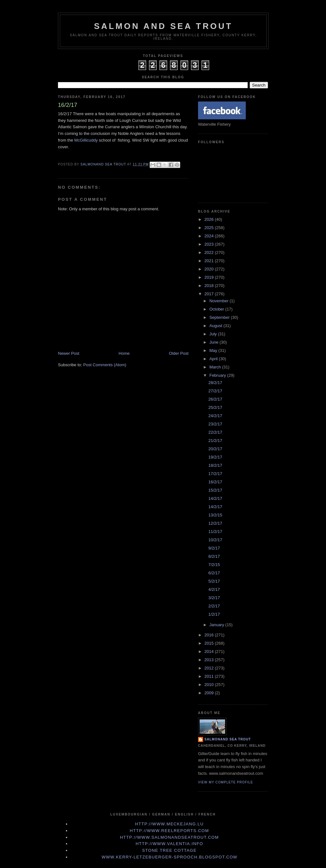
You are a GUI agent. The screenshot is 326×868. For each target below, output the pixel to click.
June (215, 342)
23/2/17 (215, 424)
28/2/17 (215, 383)
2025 (210, 228)
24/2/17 (215, 416)
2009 (210, 693)
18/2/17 (215, 465)
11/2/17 (215, 532)
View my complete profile (226, 782)
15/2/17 (215, 490)
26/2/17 (215, 399)
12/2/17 (215, 523)
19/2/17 (215, 457)
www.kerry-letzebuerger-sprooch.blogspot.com (169, 857)
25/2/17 (215, 407)
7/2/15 (214, 565)
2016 (210, 635)
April (214, 359)
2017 (210, 294)
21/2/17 (215, 441)
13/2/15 (215, 515)
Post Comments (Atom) (105, 365)
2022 (210, 252)
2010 (210, 685)
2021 (210, 261)
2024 (210, 236)
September (220, 317)
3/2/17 (214, 598)
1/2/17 (214, 614)
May (214, 350)
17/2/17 (215, 474)
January (217, 625)
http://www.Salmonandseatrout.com (170, 837)
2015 (210, 643)
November (220, 301)
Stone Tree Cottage (169, 850)
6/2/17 (214, 573)
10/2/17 (215, 540)
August (216, 326)
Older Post (179, 353)
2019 (210, 277)
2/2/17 (214, 606)
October (217, 309)
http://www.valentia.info (169, 844)
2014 (210, 651)
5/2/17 (214, 581)
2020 (210, 269)
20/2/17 (215, 449)
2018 (210, 286)
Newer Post (69, 353)
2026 (210, 219)
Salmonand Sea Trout (228, 739)
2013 (210, 660)
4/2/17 (214, 589)
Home (124, 353)
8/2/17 (214, 556)
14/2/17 (215, 498)
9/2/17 (214, 548)
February (218, 375)
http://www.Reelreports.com (170, 831)
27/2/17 (215, 391)
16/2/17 (215, 482)
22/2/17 (215, 432)
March (216, 367)
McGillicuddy (86, 140)
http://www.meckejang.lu (169, 824)
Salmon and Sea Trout (163, 26)
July (214, 334)
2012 (210, 668)
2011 (210, 676)
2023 (210, 244)
